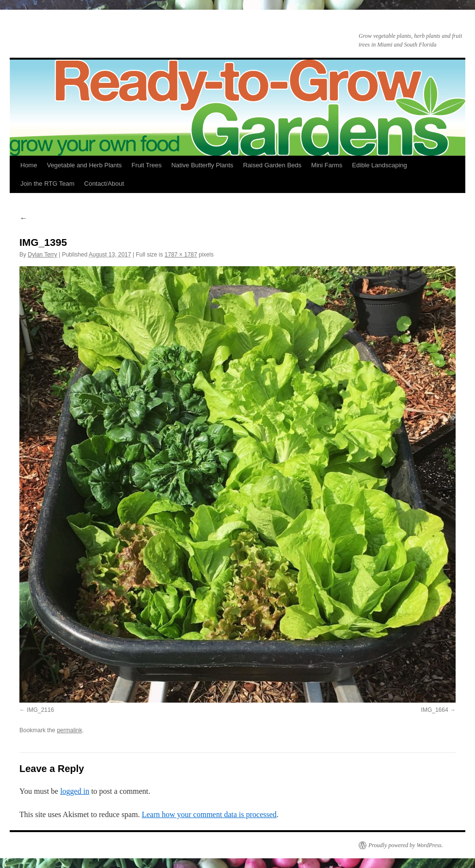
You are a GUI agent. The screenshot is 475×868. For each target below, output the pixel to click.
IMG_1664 (435, 710)
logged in (75, 791)
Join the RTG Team (47, 184)
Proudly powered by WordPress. (406, 845)
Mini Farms (327, 165)
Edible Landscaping (379, 165)
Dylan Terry (42, 255)
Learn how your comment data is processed (209, 814)
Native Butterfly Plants (202, 165)
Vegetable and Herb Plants (85, 165)
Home (29, 165)
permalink (69, 730)
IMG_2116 (40, 710)
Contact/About (104, 184)
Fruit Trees (146, 165)
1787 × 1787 (181, 255)
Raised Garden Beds (272, 165)
